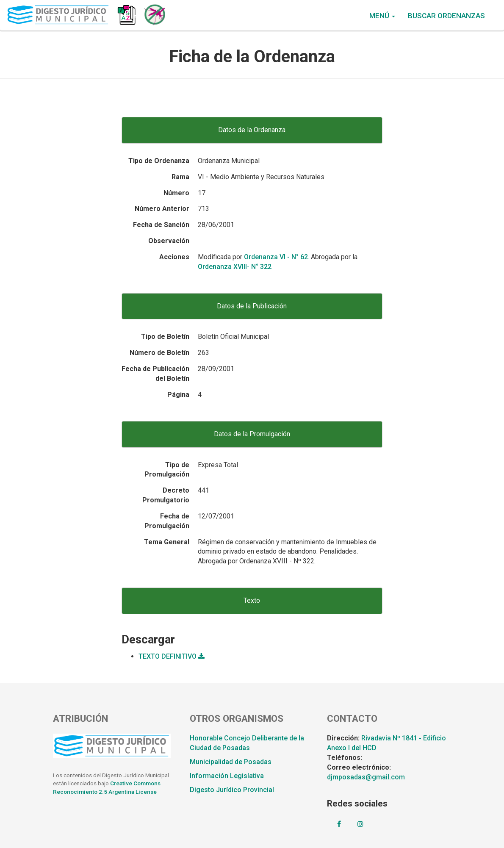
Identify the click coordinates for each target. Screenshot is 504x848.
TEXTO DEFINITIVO (172, 656)
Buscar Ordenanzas (446, 16)
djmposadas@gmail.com (366, 777)
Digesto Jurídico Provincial (232, 790)
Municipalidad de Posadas (231, 762)
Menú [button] (382, 16)
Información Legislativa (227, 776)
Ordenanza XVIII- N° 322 (235, 267)
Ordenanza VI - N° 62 (276, 257)
